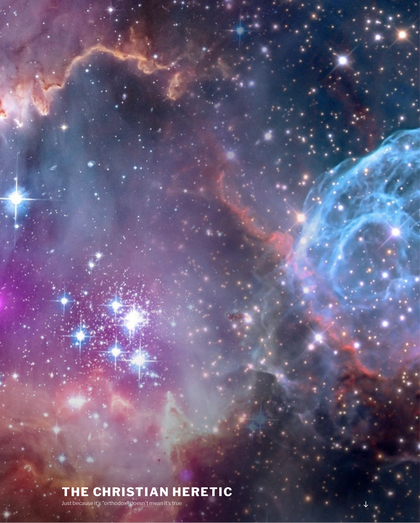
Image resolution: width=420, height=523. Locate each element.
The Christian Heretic (147, 492)
